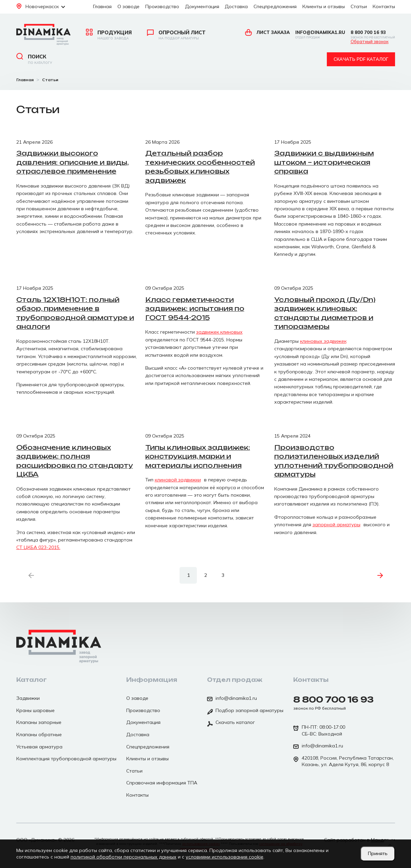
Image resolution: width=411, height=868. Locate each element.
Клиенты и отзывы (324, 6)
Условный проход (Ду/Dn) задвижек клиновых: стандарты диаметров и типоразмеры (325, 313)
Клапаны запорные (39, 722)
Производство (162, 6)
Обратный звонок (370, 42)
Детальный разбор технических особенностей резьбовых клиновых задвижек (200, 167)
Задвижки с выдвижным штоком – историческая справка (324, 162)
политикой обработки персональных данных (124, 857)
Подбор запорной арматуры (245, 711)
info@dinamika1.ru (320, 34)
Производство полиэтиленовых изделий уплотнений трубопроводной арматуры (334, 461)
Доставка (236, 6)
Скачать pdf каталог (361, 59)
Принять (378, 853)
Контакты (384, 6)
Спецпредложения (275, 6)
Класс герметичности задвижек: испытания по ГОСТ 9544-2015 (195, 309)
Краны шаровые (35, 710)
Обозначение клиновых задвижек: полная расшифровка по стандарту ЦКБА (75, 461)
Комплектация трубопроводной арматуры (66, 759)
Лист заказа (267, 32)
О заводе (128, 6)
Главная (102, 6)
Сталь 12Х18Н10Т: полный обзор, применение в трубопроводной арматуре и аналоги (75, 313)
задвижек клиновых (219, 332)
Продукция (109, 35)
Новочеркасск (41, 6)
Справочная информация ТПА (162, 783)
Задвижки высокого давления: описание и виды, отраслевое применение (72, 162)
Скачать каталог (231, 723)
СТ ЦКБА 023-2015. (38, 547)
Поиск (34, 59)
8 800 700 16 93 (373, 34)
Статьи (359, 6)
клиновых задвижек (323, 341)
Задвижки (28, 698)
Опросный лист (176, 35)
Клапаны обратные (39, 734)
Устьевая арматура (39, 747)
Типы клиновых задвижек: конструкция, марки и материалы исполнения (198, 456)
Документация (202, 6)
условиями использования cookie (225, 857)
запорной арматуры (337, 525)
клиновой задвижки (178, 480)
